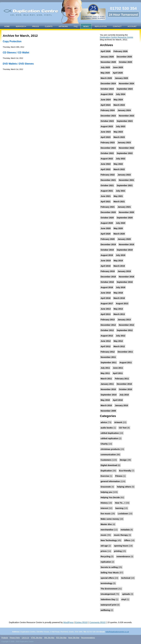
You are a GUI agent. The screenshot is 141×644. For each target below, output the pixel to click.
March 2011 (106, 379)
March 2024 (119, 105)
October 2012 (107, 330)
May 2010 (105, 400)
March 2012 (119, 346)
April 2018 (106, 298)
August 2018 (107, 287)
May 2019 (118, 261)
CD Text (123, 428)
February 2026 (120, 51)
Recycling (106, 556)
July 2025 (105, 67)
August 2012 (107, 336)
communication (108, 454)
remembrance (123, 556)
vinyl (124, 599)
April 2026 (106, 51)
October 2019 (107, 250)
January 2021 (124, 207)
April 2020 (106, 234)
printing (118, 551)
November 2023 (126, 116)
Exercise (105, 476)
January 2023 (124, 142)
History (104, 503)
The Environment (109, 589)
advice (104, 422)
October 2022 (107, 153)
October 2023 (107, 121)
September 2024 (125, 89)
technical (126, 578)
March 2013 (119, 314)
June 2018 (106, 293)
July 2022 (121, 159)
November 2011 (108, 357)
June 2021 (106, 196)
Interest (104, 508)
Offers (127, 540)
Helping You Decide (110, 497)
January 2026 (107, 57)
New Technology (109, 540)
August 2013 (122, 303)
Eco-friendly (125, 471)
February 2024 (108, 110)
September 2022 (125, 153)
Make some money (110, 519)
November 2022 (126, 148)
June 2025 (118, 67)
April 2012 (106, 346)
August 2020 (107, 223)
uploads (126, 594)
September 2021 (125, 185)
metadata (125, 530)
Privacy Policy (15, 638)
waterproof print (109, 605)
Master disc (106, 524)
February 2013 (108, 320)
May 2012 (118, 341)
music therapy (121, 535)
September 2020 (125, 218)
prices (104, 551)
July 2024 (121, 94)
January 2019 (124, 271)
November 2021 (126, 180)
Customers (106, 460)
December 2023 (108, 116)
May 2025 (105, 73)
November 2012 (126, 325)
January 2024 (124, 110)
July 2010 (124, 395)
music (104, 535)
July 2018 (121, 287)
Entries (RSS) (82, 622)
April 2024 (106, 105)
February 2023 (108, 142)
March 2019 (119, 266)
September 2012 (125, 330)
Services (21, 26)
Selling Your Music (110, 573)
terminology (107, 583)
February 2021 (108, 207)
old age (104, 546)
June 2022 (106, 164)
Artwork (63, 26)
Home (7, 26)
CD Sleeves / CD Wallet (16, 53)
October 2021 (107, 185)
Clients (49, 26)
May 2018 (118, 293)
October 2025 (126, 62)
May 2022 (118, 164)
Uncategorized (108, 594)
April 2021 (106, 201)
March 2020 (119, 234)
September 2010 (109, 395)
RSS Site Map (61, 638)
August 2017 (107, 303)
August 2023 (107, 126)
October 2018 (107, 282)
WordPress (68, 622)
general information (110, 481)
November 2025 (108, 62)
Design (123, 460)
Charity (104, 444)
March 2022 (119, 169)
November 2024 (126, 83)
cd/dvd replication (109, 438)
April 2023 (106, 137)
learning (119, 508)
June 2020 (106, 228)
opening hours (121, 546)
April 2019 (106, 266)
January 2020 (124, 239)
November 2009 (108, 411)
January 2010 (121, 405)
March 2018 (119, 298)
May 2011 (105, 373)
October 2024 (107, 89)
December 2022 (108, 148)
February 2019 (108, 271)
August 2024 (107, 94)
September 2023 (125, 121)
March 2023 (119, 137)
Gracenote (106, 487)
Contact (117, 26)
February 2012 (108, 352)
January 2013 (124, 320)
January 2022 (124, 175)
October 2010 (126, 389)
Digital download (109, 465)
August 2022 (107, 159)
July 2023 (121, 126)
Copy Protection (12, 41)
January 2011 (107, 384)
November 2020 (126, 212)
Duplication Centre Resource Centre (117, 37)
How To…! (120, 503)
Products (5, 638)
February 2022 (108, 175)
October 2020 (107, 218)
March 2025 (106, 78)
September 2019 (125, 250)
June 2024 (106, 100)
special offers (107, 578)
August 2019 (107, 255)
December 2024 (108, 83)
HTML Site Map (37, 638)
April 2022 (106, 169)
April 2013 (106, 314)
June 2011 (118, 368)
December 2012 (108, 325)
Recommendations (88, 638)
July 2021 (121, 191)
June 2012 (106, 341)
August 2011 (126, 362)
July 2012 (121, 336)
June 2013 (106, 309)
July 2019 (121, 255)
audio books (107, 428)
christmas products (110, 449)
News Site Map (74, 638)
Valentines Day (108, 599)
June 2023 (106, 132)
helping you (106, 492)
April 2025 (118, 73)
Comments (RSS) (98, 622)
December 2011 (125, 352)
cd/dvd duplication (110, 433)
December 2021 (108, 180)
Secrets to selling (109, 567)
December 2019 (108, 244)
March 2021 (119, 201)
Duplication (106, 471)
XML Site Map (49, 638)
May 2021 (118, 196)
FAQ (76, 26)
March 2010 (106, 405)
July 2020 (121, 223)
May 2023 (118, 132)
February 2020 (108, 239)
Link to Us (25, 638)
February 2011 (122, 379)
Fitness (119, 476)
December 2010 (124, 384)
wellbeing (105, 610)
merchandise (107, 530)
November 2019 (126, 244)
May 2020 (118, 228)
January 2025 (121, 78)
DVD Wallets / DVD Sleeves (18, 64)
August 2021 (107, 191)
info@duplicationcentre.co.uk (117, 632)
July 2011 (105, 368)
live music (106, 514)
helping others (124, 487)
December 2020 (108, 212)
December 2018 (108, 277)
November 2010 (108, 389)
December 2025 (124, 57)
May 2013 (118, 309)
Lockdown (123, 514)
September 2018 (125, 282)
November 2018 (126, 277)
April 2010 (118, 400)
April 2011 (118, 373)
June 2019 (106, 261)
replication (106, 562)
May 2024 (118, 100)
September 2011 (109, 362)
